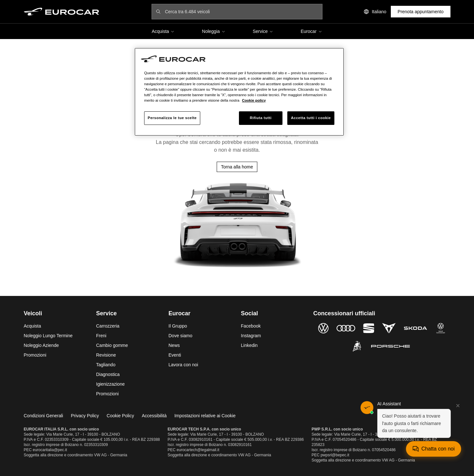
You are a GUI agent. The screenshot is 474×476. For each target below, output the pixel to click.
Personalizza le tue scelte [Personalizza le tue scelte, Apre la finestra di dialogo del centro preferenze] (172, 118)
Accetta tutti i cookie (311, 118)
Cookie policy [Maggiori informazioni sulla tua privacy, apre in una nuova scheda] (254, 100)
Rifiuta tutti (261, 118)
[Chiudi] (458, 406)
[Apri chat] (434, 449)
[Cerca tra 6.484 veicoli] (241, 12)
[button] (411, 420)
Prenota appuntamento (420, 12)
